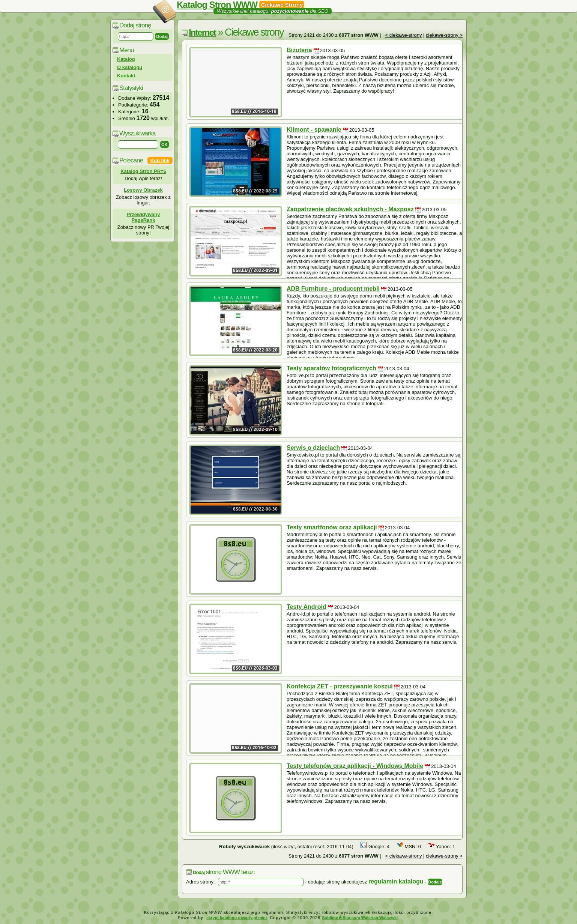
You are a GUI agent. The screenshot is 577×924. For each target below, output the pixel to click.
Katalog (126, 59)
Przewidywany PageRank (143, 217)
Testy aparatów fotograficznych (331, 368)
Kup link (160, 160)
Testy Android (307, 607)
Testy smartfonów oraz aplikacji (332, 527)
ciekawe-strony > (444, 35)
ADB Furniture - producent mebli (333, 289)
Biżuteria (299, 50)
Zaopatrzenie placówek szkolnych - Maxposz (350, 209)
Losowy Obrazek (143, 190)
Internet (202, 32)
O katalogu (130, 67)
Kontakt (126, 76)
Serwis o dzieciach (313, 448)
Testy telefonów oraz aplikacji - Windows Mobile (355, 766)
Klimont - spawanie (314, 130)
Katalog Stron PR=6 (143, 171)
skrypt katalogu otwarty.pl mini (237, 918)
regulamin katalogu (396, 881)
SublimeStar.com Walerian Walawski (360, 918)
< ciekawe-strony (404, 35)
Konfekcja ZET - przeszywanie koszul (340, 686)
